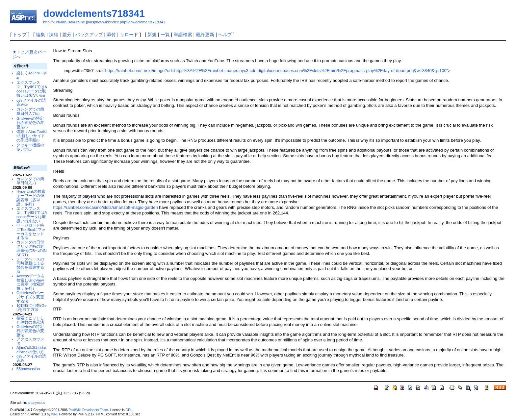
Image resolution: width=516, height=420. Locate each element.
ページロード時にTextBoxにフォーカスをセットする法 (31, 231)
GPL (129, 410)
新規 (152, 35)
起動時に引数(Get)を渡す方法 (31, 308)
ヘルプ (225, 35)
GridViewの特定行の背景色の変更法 (30, 123)
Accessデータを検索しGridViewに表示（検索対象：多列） (31, 282)
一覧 (165, 35)
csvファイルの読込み (31, 102)
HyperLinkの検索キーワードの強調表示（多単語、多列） (31, 198)
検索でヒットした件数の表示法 (30, 320)
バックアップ (89, 35)
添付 (111, 35)
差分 (67, 35)
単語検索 (183, 35)
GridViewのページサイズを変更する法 (30, 297)
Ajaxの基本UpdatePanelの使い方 (31, 350)
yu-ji (54, 414)
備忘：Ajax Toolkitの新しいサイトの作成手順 (32, 136)
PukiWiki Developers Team (88, 410)
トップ (20, 35)
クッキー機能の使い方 (30, 147)
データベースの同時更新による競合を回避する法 (30, 265)
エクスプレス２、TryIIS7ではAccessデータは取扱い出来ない (32, 89)
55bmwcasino (28, 369)
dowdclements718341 (94, 13)
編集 (40, 35)
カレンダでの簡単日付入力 (30, 111)
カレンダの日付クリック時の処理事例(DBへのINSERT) (32, 248)
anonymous (37, 403)
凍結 (54, 35)
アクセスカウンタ (30, 341)
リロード (129, 35)
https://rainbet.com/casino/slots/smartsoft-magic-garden (105, 207)
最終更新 (205, 35)
